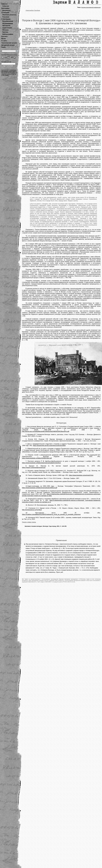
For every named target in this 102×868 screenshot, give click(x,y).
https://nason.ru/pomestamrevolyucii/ (34, 468)
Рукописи (6, 17)
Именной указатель (9, 15)
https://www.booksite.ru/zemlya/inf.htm (81, 475)
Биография (5, 8)
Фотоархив (6, 26)
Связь (4, 47)
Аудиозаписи (7, 28)
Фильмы (6, 30)
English (16, 2)
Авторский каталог (8, 45)
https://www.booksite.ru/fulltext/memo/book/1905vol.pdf (40, 488)
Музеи (4, 39)
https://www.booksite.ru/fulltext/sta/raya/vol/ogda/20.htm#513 (41, 463)
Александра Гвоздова (33, 10)
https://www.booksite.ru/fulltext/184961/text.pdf (37, 458)
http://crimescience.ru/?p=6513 (32, 510)
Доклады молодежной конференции (91, 7)
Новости (4, 4)
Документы (6, 10)
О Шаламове (6, 19)
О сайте (4, 41)
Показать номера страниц (29, 522)
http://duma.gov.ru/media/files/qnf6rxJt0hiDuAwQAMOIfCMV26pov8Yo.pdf (46, 431)
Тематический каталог (9, 43)
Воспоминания (8, 21)
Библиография (8, 34)
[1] (27, 44)
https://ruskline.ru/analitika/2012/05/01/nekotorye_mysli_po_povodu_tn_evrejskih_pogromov (51, 514)
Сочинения (5, 13)
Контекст (4, 36)
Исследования (8, 23)
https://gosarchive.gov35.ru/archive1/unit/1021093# (49, 446)
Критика (5, 32)
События (6, 6)
